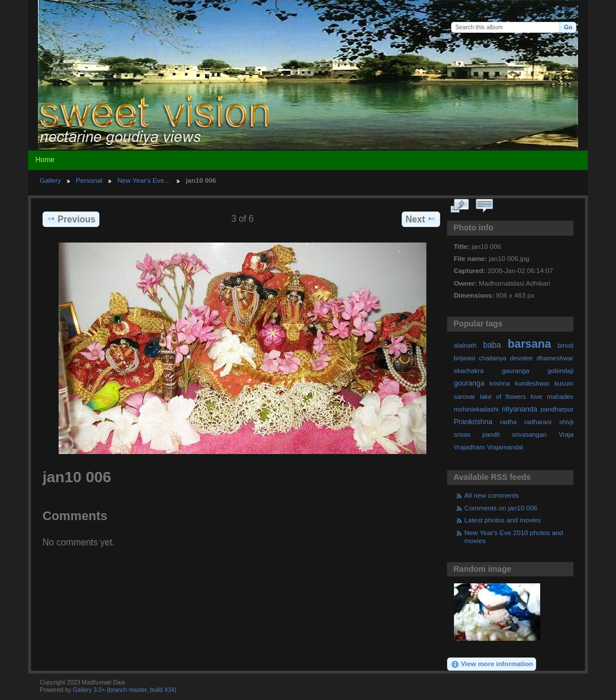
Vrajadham (469, 447)
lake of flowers (503, 397)
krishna (499, 383)
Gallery (50, 180)
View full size (460, 206)
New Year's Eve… (144, 180)
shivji (566, 422)
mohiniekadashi (476, 409)
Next (421, 219)
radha (508, 422)
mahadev (560, 397)
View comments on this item (485, 206)
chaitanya (492, 358)
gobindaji (561, 371)
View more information (492, 664)
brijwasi (465, 358)
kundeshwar (532, 383)
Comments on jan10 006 (501, 508)
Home (45, 160)
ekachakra (469, 371)
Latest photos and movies (503, 520)
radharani (538, 422)
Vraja (566, 434)
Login (569, 9)
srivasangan (530, 434)
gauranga (516, 371)
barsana (530, 344)
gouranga (469, 383)
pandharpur (557, 409)
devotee (522, 358)
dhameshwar (555, 358)
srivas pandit (477, 434)
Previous (71, 219)
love (536, 397)
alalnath (465, 345)
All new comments (492, 495)
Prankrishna (473, 422)
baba (492, 345)
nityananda (519, 409)
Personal (89, 180)
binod (566, 345)
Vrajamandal (505, 447)
